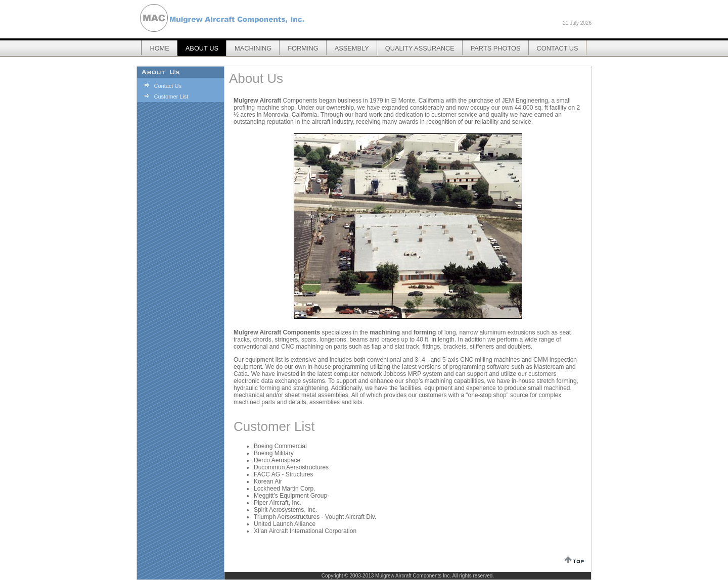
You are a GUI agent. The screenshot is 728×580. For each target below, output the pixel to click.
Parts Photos (496, 48)
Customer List (171, 96)
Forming (303, 48)
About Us (202, 48)
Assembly (352, 48)
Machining (253, 48)
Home (159, 48)
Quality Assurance (420, 48)
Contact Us (558, 48)
